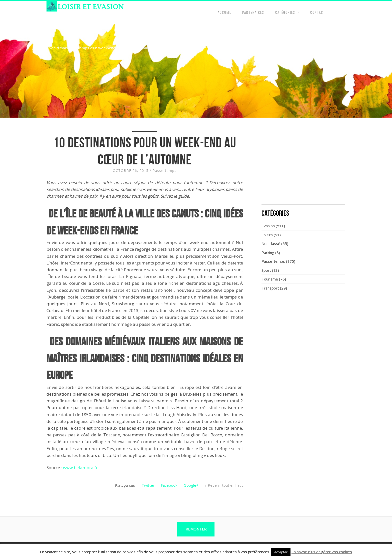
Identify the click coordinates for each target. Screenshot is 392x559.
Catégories (285, 12)
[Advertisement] (303, 164)
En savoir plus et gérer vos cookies (322, 552)
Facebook (169, 485)
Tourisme (270, 279)
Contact (318, 12)
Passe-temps (164, 171)
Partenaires (253, 12)
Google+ (191, 485)
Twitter (148, 485)
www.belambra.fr (80, 468)
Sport (266, 270)
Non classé (271, 243)
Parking (268, 252)
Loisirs (267, 235)
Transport (270, 288)
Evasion (268, 226)
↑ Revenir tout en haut (224, 485)
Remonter (196, 529)
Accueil (224, 12)
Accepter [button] (281, 552)
